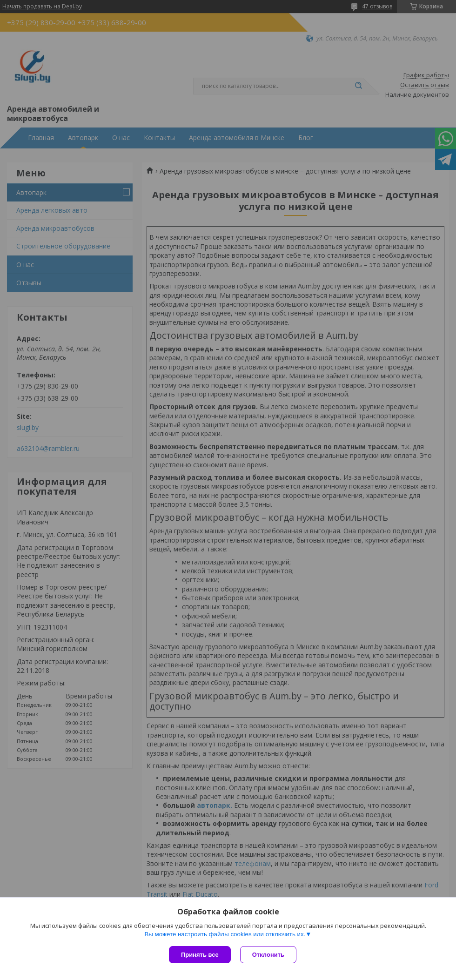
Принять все (200, 955)
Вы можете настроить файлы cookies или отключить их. (225, 934)
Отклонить (268, 955)
